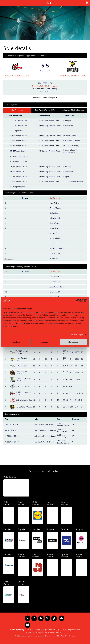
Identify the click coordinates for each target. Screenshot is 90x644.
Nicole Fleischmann (58, 248)
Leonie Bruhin (55, 253)
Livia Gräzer (55, 203)
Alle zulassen (73, 342)
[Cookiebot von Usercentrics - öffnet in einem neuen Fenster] (77, 300)
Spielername (55, 198)
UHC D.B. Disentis (23, 386)
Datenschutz (49, 636)
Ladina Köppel (55, 282)
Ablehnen (16, 342)
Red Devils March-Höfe (17, 76)
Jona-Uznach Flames (21, 359)
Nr (6, 198)
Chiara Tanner (55, 208)
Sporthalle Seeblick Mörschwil (46, 86)
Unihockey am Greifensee (22, 373)
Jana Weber (55, 223)
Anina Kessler (55, 228)
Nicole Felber (55, 233)
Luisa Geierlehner (57, 287)
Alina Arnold (55, 218)
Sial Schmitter (55, 277)
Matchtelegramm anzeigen (44, 98)
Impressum (38, 636)
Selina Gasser (55, 213)
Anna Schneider (56, 238)
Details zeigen (77, 335)
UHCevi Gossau (22, 366)
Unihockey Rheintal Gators (73, 76)
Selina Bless (54, 258)
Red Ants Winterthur (24, 400)
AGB (57, 636)
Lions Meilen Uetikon (24, 407)
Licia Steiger (55, 243)
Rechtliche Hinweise (69, 636)
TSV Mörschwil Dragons (22, 352)
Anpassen (45, 342)
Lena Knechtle (56, 292)
